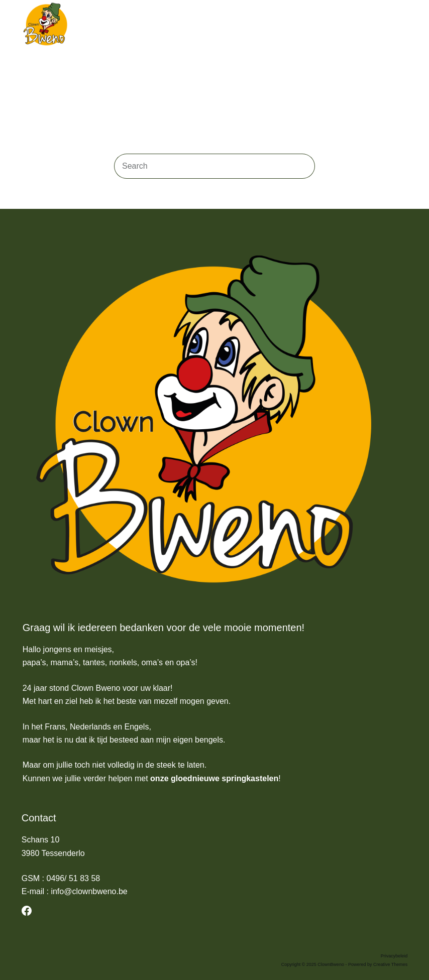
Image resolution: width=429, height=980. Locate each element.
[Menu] (403, 25)
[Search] (384, 25)
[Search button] (302, 166)
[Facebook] (27, 911)
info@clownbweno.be (89, 891)
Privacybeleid (394, 956)
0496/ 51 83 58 (73, 878)
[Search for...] (202, 166)
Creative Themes (390, 964)
